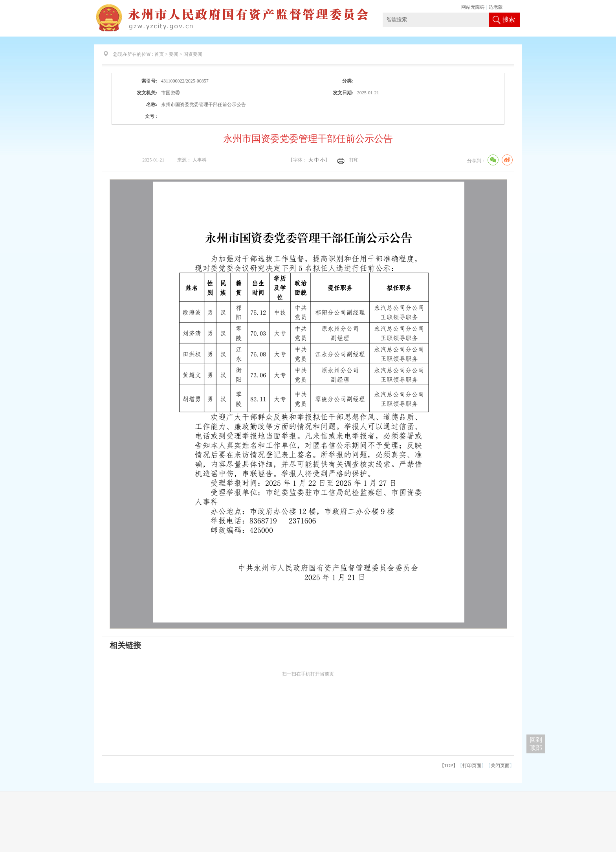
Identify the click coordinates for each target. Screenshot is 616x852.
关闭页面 (500, 766)
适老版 (496, 7)
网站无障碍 (473, 7)
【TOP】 (449, 766)
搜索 (509, 19)
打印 (354, 160)
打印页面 (472, 766)
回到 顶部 (536, 744)
